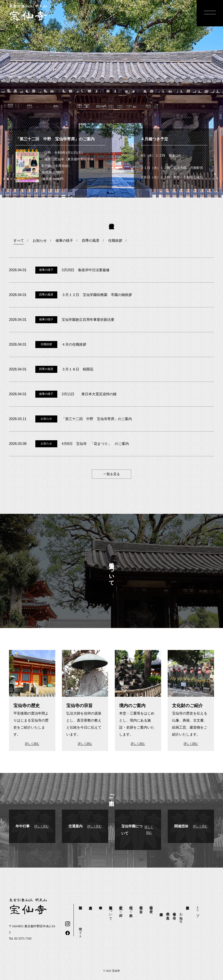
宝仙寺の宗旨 (141, 906)
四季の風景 (168, 912)
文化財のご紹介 (121, 908)
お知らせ (181, 916)
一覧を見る (112, 474)
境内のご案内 (131, 908)
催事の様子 (174, 912)
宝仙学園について (111, 911)
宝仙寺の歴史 (151, 906)
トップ (198, 909)
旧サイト (81, 931)
